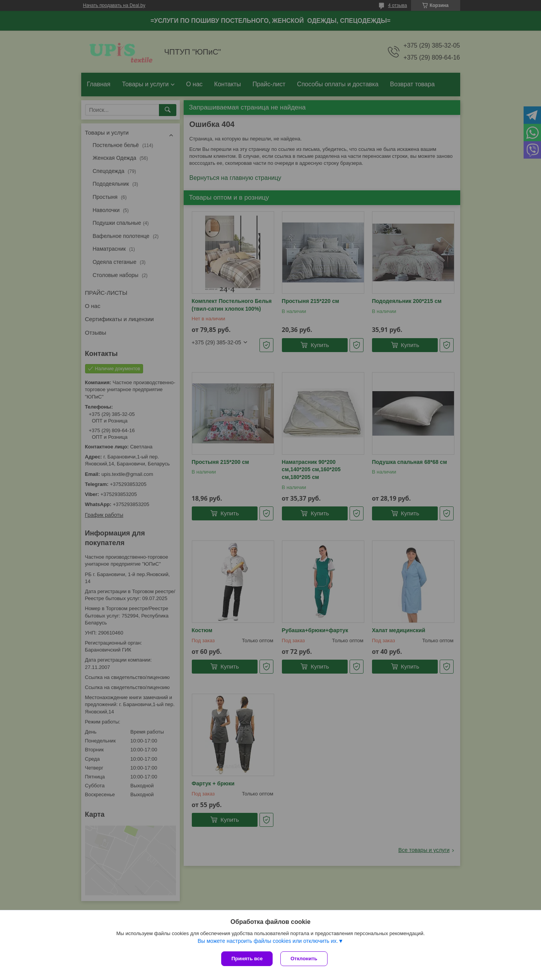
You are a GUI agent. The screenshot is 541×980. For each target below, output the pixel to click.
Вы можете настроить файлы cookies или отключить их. (268, 941)
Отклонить (304, 959)
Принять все (247, 959)
